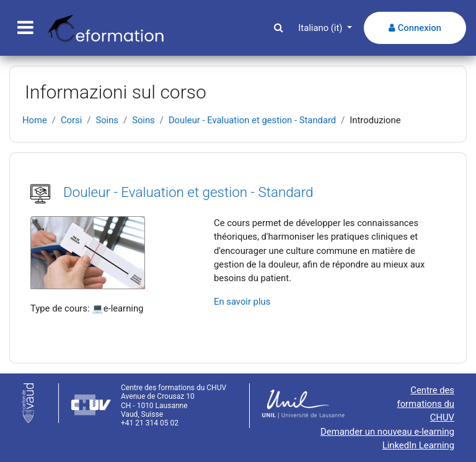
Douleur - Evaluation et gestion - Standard (252, 120)
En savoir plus (242, 302)
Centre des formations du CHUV (426, 404)
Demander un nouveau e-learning (387, 432)
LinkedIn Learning (418, 445)
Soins (107, 120)
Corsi (71, 120)
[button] (278, 28)
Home (35, 120)
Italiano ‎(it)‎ (321, 28)
